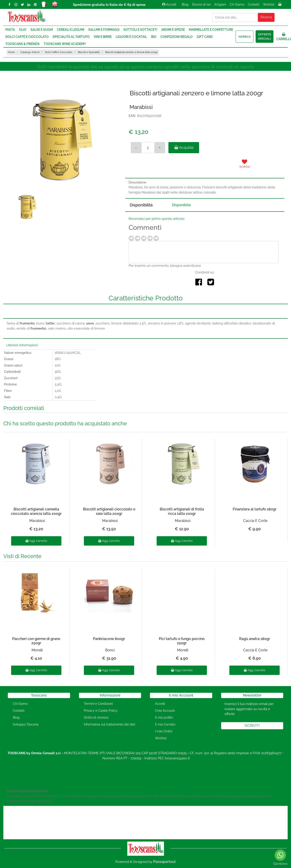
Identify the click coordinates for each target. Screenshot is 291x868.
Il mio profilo (164, 717)
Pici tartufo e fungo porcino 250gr (182, 641)
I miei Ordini (164, 731)
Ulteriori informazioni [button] (22, 345)
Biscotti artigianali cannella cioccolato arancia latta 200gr (36, 511)
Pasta (10, 30)
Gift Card (205, 37)
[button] (266, 17)
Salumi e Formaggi (104, 30)
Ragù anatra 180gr (255, 639)
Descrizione (137, 182)
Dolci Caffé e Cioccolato (27, 37)
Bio (154, 37)
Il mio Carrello (165, 724)
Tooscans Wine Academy (65, 44)
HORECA (245, 37)
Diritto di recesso (96, 717)
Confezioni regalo (177, 37)
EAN (132, 116)
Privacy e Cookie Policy (101, 711)
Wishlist (269, 4)
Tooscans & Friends (22, 44)
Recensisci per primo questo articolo (157, 219)
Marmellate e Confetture (211, 30)
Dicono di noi (201, 4)
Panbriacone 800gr (109, 639)
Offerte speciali (265, 37)
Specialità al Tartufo (71, 37)
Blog (185, 4)
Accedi (169, 4)
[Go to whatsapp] (280, 855)
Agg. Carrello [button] (36, 541)
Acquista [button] (184, 148)
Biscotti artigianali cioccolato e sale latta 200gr (109, 511)
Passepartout (165, 862)
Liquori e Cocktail (131, 37)
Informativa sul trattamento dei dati (110, 724)
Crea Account (165, 711)
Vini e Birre (103, 37)
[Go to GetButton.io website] (280, 864)
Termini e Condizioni (98, 704)
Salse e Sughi (42, 30)
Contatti (254, 4)
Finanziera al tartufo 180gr (255, 509)
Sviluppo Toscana (26, 724)
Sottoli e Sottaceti (140, 30)
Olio (23, 30)
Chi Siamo (237, 4)
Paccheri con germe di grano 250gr (36, 641)
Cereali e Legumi (71, 30)
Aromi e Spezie (173, 30)
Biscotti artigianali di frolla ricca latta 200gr (182, 511)
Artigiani (220, 4)
